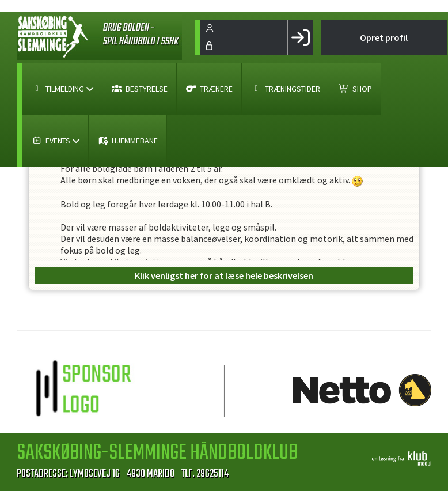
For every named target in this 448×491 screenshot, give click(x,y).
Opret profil (384, 37)
